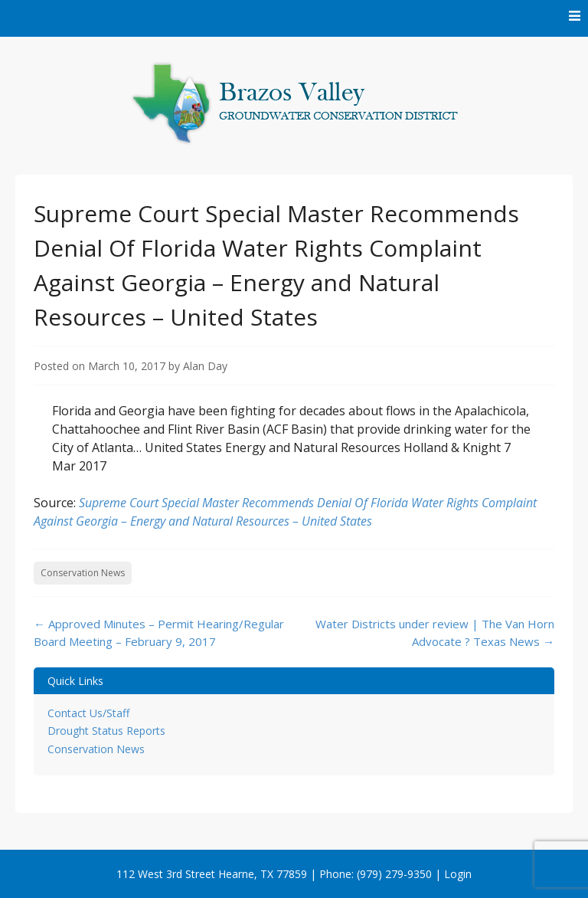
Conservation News (83, 573)
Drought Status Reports (106, 731)
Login (458, 874)
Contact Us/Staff (88, 713)
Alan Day (205, 366)
